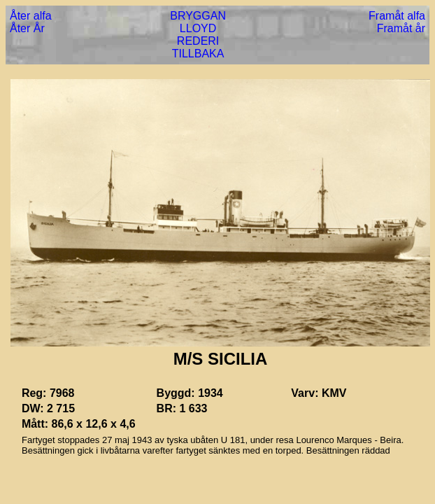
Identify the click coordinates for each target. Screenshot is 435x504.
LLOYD (198, 28)
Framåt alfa (397, 16)
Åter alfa (31, 16)
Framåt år (401, 28)
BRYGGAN (198, 16)
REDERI (198, 41)
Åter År (27, 28)
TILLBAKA (198, 54)
